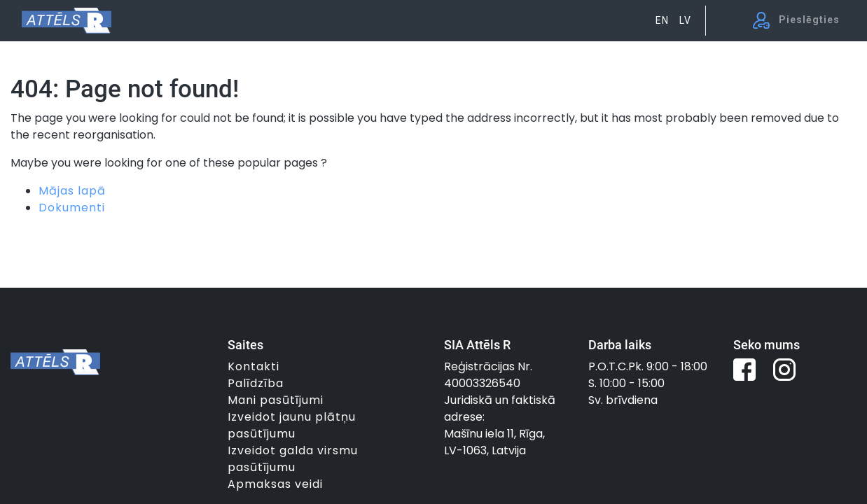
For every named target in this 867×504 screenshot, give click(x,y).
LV (685, 20)
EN (662, 20)
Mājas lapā (72, 191)
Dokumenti (72, 208)
